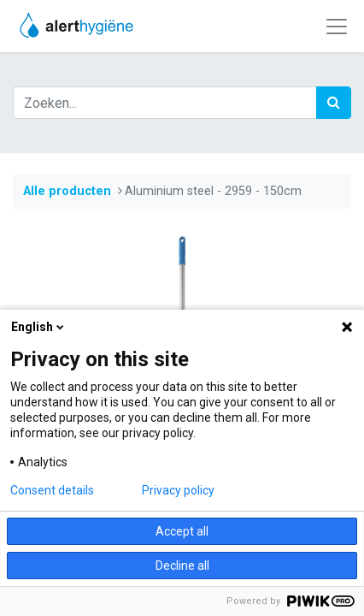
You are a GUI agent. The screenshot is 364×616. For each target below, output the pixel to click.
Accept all (182, 531)
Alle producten (67, 191)
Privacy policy (178, 490)
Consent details (52, 490)
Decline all (182, 566)
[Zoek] (334, 103)
